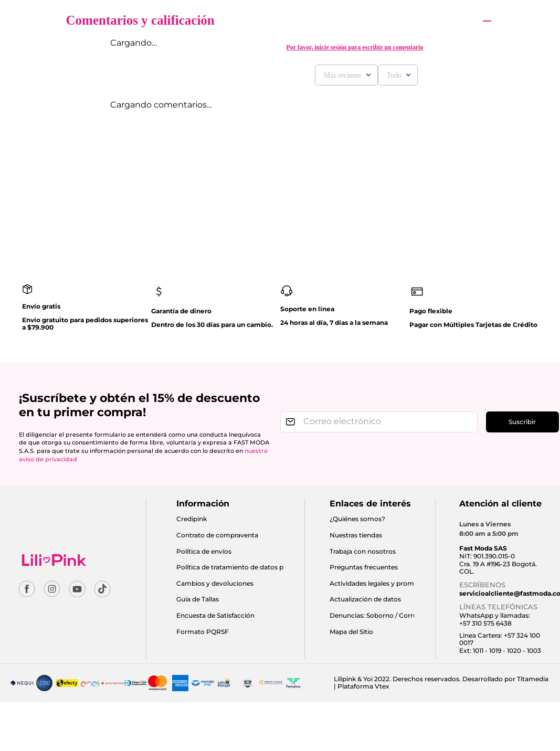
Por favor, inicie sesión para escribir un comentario (355, 47)
